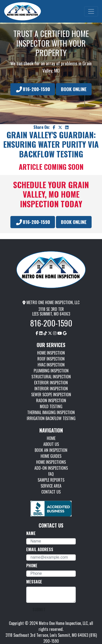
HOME (51, 438)
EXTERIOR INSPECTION (51, 383)
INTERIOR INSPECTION (51, 389)
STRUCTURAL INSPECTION (51, 377)
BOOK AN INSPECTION (51, 450)
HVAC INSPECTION (51, 365)
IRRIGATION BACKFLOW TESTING (51, 418)
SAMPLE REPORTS (51, 480)
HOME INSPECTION (51, 353)
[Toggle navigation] (91, 11)
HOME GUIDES (51, 456)
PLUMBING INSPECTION (51, 371)
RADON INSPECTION (51, 400)
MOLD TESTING (51, 406)
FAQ (51, 474)
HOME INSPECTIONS (51, 462)
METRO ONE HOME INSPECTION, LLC (51, 302)
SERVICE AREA (51, 486)
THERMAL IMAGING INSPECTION (51, 412)
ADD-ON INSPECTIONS (51, 468)
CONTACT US (51, 492)
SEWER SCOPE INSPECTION (51, 394)
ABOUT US (51, 444)
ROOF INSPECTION (51, 359)
